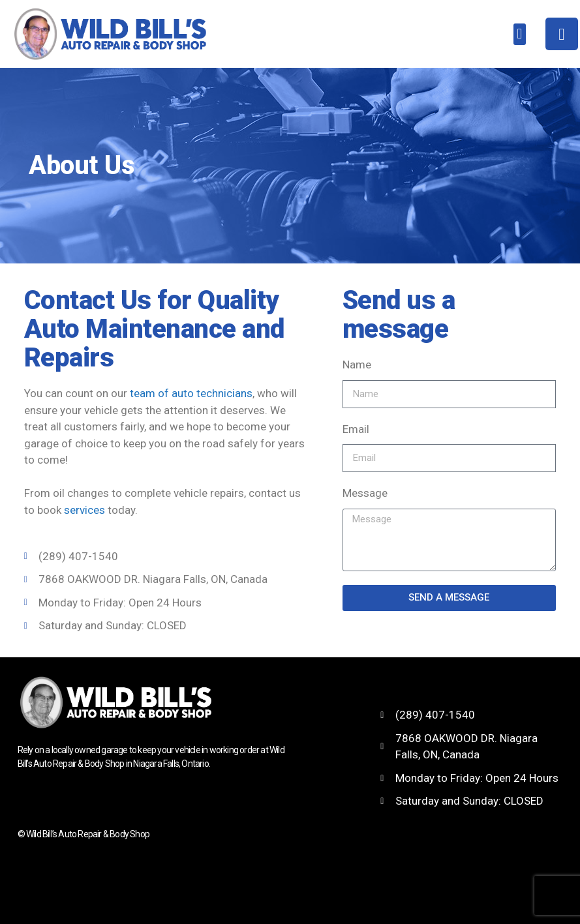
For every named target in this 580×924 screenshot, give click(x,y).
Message (365, 493)
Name (357, 365)
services (84, 510)
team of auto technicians (191, 393)
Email (356, 429)
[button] (520, 34)
